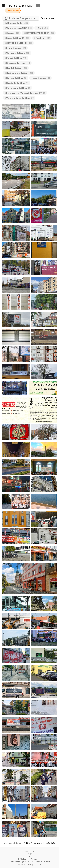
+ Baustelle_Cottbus (17, 83)
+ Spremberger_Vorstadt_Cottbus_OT (25, 93)
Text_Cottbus (13, 11)
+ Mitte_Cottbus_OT (17, 38)
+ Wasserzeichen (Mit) (18, 28)
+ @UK (42, 28)
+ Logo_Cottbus (41, 78)
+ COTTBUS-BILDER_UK (18, 43)
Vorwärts (38, 843)
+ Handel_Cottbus (16, 68)
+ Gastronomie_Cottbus (19, 73)
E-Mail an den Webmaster (30, 859)
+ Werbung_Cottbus (17, 53)
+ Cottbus (12, 33)
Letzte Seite (50, 843)
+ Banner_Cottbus (16, 78)
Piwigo (30, 854)
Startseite (14, 6)
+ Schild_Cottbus (15, 48)
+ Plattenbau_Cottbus (18, 88)
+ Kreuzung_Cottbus (17, 63)
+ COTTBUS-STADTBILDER (39, 33)
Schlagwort (28, 6)
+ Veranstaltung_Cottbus (19, 98)
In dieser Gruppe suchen (23, 18)
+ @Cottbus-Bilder (16, 23)
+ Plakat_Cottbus (16, 58)
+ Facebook (42, 38)
